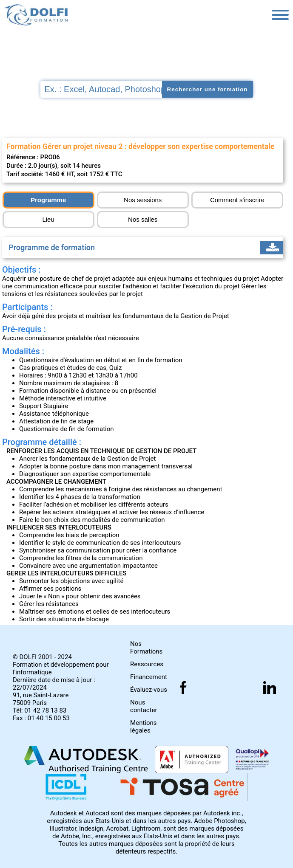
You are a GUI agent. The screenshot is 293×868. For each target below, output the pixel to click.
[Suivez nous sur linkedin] (270, 688)
